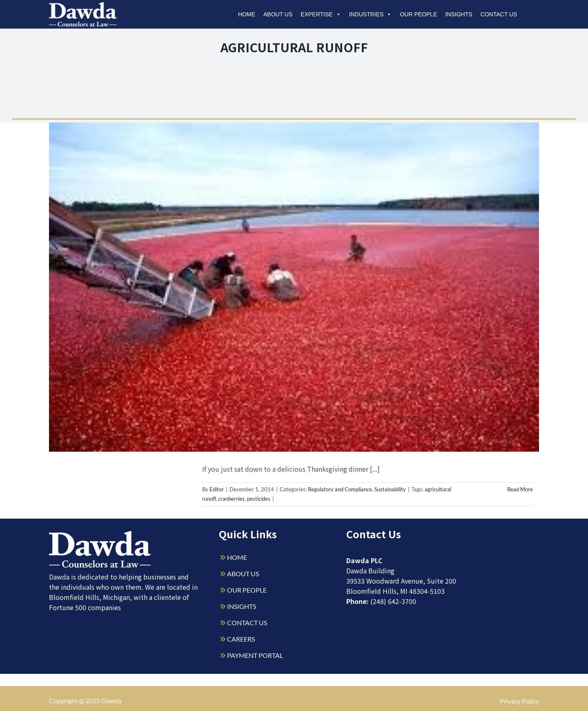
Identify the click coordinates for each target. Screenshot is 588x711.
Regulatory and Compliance (340, 489)
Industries (371, 14)
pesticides (259, 499)
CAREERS (241, 639)
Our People (418, 14)
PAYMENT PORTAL (255, 655)
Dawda (111, 701)
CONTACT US (247, 623)
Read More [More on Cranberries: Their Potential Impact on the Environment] (520, 489)
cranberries (231, 499)
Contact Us (499, 14)
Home (247, 14)
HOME (237, 557)
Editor (217, 489)
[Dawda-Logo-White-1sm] (100, 534)
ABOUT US (243, 574)
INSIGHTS (242, 606)
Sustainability (390, 489)
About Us (278, 14)
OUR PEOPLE (247, 590)
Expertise (321, 14)
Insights (459, 14)
